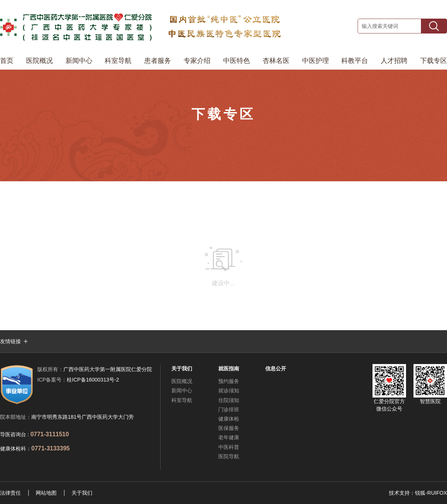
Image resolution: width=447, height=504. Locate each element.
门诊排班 (229, 409)
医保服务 (229, 428)
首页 (7, 61)
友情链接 (10, 341)
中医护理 (316, 61)
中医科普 (229, 447)
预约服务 (229, 381)
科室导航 (118, 61)
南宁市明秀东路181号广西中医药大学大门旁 (83, 417)
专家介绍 (197, 61)
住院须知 (229, 400)
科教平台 (355, 61)
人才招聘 (394, 61)
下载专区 (434, 61)
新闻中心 (79, 61)
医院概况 (39, 61)
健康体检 (229, 419)
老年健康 (229, 437)
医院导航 (229, 456)
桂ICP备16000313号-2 (78, 380)
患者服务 (158, 61)
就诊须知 (229, 390)
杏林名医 (276, 61)
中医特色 (237, 61)
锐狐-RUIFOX (431, 493)
